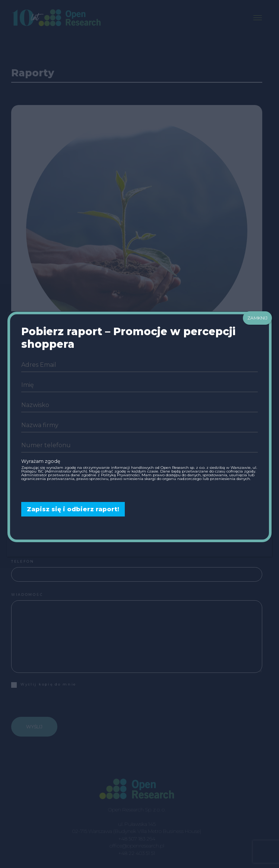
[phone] (140, 445)
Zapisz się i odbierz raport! (73, 509)
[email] (140, 365)
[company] (140, 425)
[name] (140, 385)
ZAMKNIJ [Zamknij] (257, 318)
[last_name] (140, 405)
